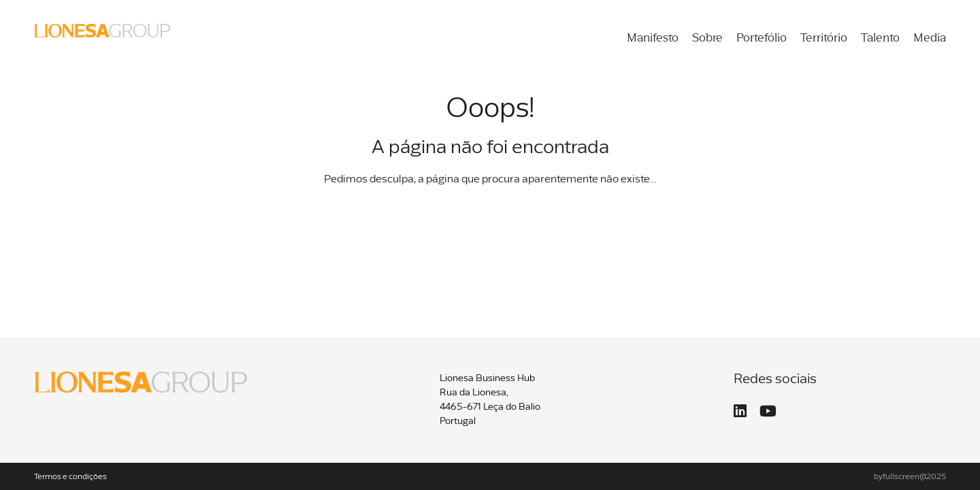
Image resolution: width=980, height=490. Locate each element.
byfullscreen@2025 (910, 477)
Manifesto (653, 38)
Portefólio (762, 38)
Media (930, 38)
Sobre (707, 38)
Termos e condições (70, 477)
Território (824, 38)
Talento (880, 38)
